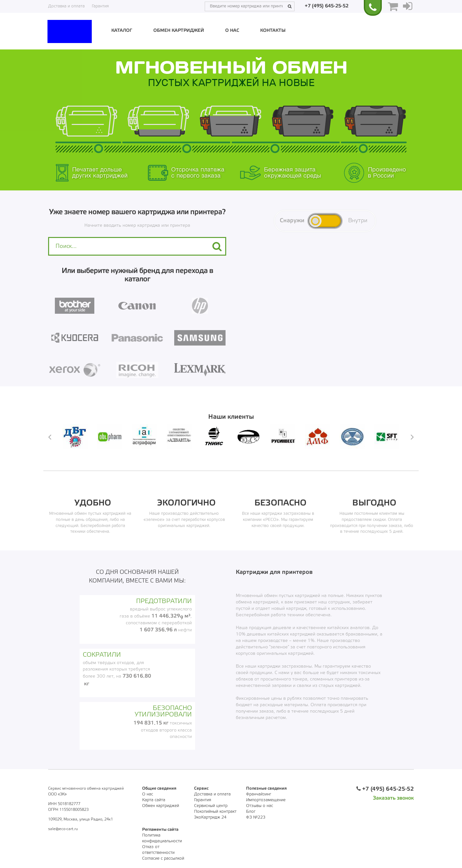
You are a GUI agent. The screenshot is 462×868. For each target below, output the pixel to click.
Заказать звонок (393, 798)
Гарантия (100, 6)
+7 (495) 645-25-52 (327, 6)
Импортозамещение (266, 800)
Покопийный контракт (215, 812)
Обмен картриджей (179, 31)
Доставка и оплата (66, 6)
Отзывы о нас (260, 806)
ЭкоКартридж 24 (210, 817)
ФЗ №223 (256, 817)
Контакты (273, 31)
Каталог (122, 31)
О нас (232, 31)
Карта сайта (154, 800)
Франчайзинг (259, 794)
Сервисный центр (211, 806)
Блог (251, 812)
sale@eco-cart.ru (63, 829)
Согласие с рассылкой (163, 859)
